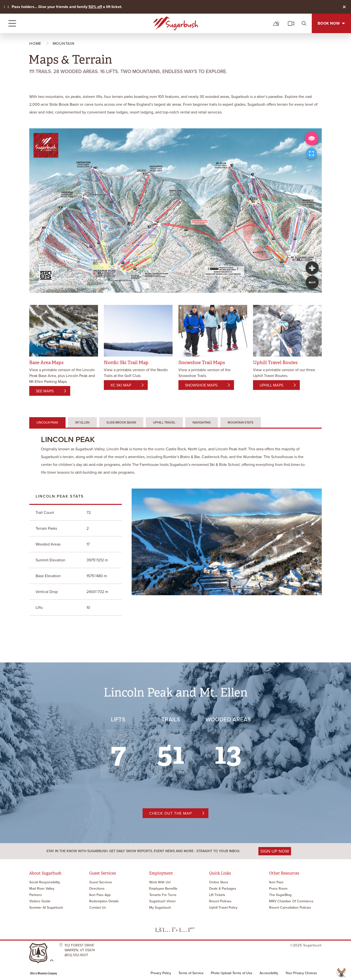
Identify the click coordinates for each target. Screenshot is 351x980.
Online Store (219, 882)
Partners (36, 895)
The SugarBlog (280, 895)
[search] (304, 23)
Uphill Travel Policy (223, 908)
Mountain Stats (241, 422)
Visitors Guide (40, 901)
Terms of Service (191, 973)
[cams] (291, 23)
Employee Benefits (163, 889)
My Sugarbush (160, 908)
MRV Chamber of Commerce (291, 901)
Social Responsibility (45, 882)
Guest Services (101, 882)
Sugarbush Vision (162, 901)
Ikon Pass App (100, 895)
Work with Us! (160, 882)
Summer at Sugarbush (46, 908)
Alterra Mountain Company (44, 973)
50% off (95, 7)
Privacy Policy (161, 973)
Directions (97, 889)
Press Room (278, 889)
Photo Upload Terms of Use (232, 973)
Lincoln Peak (47, 422)
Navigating (202, 422)
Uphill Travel (164, 422)
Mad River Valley (42, 889)
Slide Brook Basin (121, 422)
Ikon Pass (276, 882)
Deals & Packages (223, 889)
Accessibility (269, 973)
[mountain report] (276, 23)
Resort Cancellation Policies (290, 908)
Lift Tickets (217, 895)
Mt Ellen (82, 422)
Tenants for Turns (163, 895)
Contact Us (98, 908)
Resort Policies (220, 901)
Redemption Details (104, 901)
